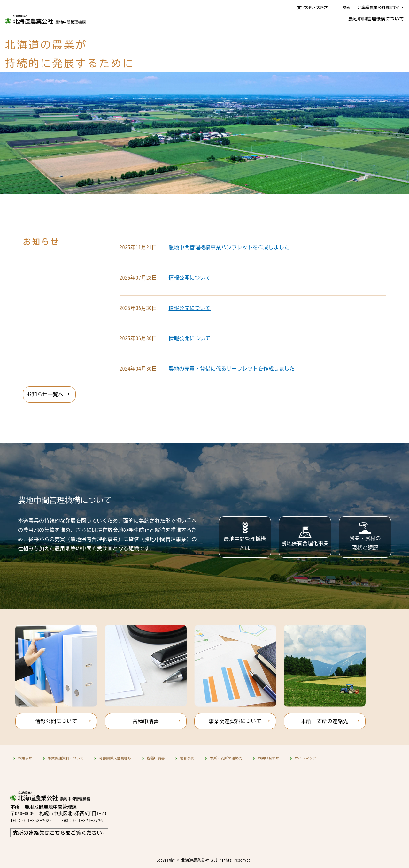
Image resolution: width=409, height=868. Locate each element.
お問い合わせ (268, 758)
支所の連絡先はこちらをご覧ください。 (60, 833)
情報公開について (189, 278)
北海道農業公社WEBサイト (381, 7)
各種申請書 (146, 721)
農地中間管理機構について (376, 19)
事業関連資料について (235, 721)
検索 (346, 7)
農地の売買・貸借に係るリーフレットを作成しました (232, 369)
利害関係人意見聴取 (115, 758)
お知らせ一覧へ (45, 394)
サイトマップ (305, 758)
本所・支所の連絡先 (325, 721)
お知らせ (25, 758)
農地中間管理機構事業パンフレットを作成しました (229, 247)
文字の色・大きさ (313, 7)
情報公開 (187, 758)
